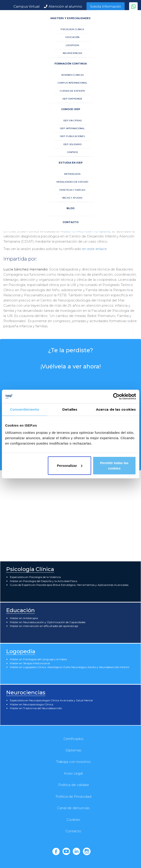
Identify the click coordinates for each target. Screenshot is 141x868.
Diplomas (73, 750)
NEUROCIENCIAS (72, 53)
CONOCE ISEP (71, 109)
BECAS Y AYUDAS (72, 198)
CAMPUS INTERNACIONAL (72, 83)
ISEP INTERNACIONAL (72, 128)
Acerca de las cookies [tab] (116, 409)
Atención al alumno (65, 6)
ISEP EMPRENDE (72, 99)
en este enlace (94, 249)
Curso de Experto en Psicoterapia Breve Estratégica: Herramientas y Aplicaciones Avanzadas (69, 585)
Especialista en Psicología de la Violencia (35, 577)
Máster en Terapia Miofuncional (30, 663)
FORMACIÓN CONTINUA (71, 64)
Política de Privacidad (73, 796)
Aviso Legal (73, 773)
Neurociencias (26, 692)
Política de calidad (73, 785)
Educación (20, 610)
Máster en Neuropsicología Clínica (31, 704)
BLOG (70, 208)
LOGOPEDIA (72, 45)
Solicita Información (106, 7)
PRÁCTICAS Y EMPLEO (72, 190)
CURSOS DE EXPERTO (72, 91)
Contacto (73, 831)
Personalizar (70, 465)
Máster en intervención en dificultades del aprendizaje (44, 626)
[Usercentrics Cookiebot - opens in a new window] (116, 396)
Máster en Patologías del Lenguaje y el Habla (38, 659)
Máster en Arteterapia (24, 618)
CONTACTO (70, 222)
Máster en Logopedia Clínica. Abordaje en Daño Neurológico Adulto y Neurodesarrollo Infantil (69, 667)
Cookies (73, 820)
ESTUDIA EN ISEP (71, 163)
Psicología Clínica (30, 569)
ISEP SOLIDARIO (72, 144)
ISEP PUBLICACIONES (72, 136)
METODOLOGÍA (72, 174)
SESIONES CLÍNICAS (72, 75)
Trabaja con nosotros (73, 762)
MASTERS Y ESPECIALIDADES (70, 18)
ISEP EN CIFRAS (72, 121)
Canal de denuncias (73, 808)
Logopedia (21, 651)
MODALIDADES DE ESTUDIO (72, 182)
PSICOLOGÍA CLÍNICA (72, 29)
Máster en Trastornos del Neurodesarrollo (36, 708)
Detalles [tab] (70, 409)
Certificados (73, 739)
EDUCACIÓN (72, 37)
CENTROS (72, 152)
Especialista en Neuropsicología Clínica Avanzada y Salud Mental (51, 700)
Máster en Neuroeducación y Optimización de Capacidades (48, 622)
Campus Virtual (26, 6)
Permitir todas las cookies (114, 465)
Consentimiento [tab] (25, 409)
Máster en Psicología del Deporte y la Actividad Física (43, 581)
